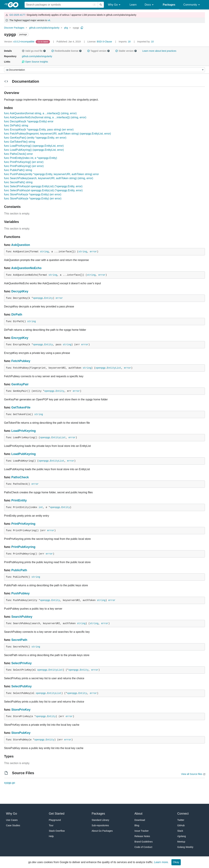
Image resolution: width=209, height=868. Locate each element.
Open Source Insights (35, 62)
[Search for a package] (61, 5)
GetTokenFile (21, 407)
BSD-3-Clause (104, 42)
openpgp (38, 298)
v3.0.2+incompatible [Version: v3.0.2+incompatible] (20, 42)
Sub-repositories (100, 825)
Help (51, 836)
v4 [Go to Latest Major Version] (49, 20)
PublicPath (19, 570)
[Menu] (104, 70)
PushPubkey (20, 593)
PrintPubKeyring (23, 547)
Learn (133, 5)
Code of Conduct (143, 847)
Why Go (115, 5)
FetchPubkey (21, 361)
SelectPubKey (21, 686)
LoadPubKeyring (24, 454)
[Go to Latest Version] (43, 42)
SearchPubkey (22, 617)
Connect (183, 814)
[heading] (14, 5)
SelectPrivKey (21, 663)
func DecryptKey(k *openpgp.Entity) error (29, 121)
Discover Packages (14, 28)
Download (140, 820)
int (41, 507)
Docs (150, 5)
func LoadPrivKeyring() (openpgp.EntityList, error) (34, 146)
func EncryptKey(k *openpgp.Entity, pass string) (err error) (39, 130)
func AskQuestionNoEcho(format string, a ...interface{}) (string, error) (45, 117)
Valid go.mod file (34, 51)
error (93, 252)
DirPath (17, 315)
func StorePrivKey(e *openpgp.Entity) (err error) (33, 194)
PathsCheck (20, 477)
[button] (23, 51)
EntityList (114, 368)
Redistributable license (67, 51)
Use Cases (12, 820)
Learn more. (161, 862)
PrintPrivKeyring (23, 524)
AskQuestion (21, 245)
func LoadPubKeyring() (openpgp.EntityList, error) (34, 150)
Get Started (57, 814)
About (139, 814)
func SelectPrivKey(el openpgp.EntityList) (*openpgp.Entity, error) (43, 186)
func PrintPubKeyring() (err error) (24, 166)
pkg (66, 28)
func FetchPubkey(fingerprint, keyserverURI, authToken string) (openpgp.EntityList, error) (57, 134)
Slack (180, 831)
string (44, 252)
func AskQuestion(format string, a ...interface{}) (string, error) (40, 113)
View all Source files (192, 774)
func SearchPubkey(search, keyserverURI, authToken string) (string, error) (49, 178)
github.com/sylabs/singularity (44, 28)
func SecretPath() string (18, 182)
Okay (176, 862)
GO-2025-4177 (17, 15)
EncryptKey (20, 338)
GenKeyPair (20, 384)
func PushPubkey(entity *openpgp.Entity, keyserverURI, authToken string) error (51, 174)
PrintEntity (19, 500)
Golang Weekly (185, 847)
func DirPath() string (16, 125)
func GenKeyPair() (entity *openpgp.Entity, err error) (35, 138)
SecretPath (19, 640)
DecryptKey (20, 291)
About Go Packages (102, 831)
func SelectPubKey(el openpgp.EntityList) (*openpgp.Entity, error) (43, 190)
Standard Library (101, 820)
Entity (49, 298)
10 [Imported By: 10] (145, 42)
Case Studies (13, 825)
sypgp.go (10, 783)
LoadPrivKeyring (24, 431)
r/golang (182, 836)
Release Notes (142, 836)
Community (192, 5)
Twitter (181, 820)
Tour (51, 825)
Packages (169, 5)
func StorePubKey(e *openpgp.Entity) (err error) (33, 198)
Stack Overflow (57, 831)
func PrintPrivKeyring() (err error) (24, 162)
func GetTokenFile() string (20, 142)
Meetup (181, 842)
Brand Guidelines (144, 842)
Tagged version (98, 51)
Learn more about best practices (159, 51)
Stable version (126, 51)
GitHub (181, 825)
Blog (137, 825)
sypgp (76, 28)
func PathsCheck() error (18, 154)
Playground (55, 820)
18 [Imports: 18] (125, 42)
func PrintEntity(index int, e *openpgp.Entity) (31, 158)
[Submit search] (101, 5)
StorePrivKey (21, 710)
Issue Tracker (142, 831)
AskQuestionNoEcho (26, 268)
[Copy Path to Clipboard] (82, 28)
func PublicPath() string (18, 170)
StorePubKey (21, 733)
